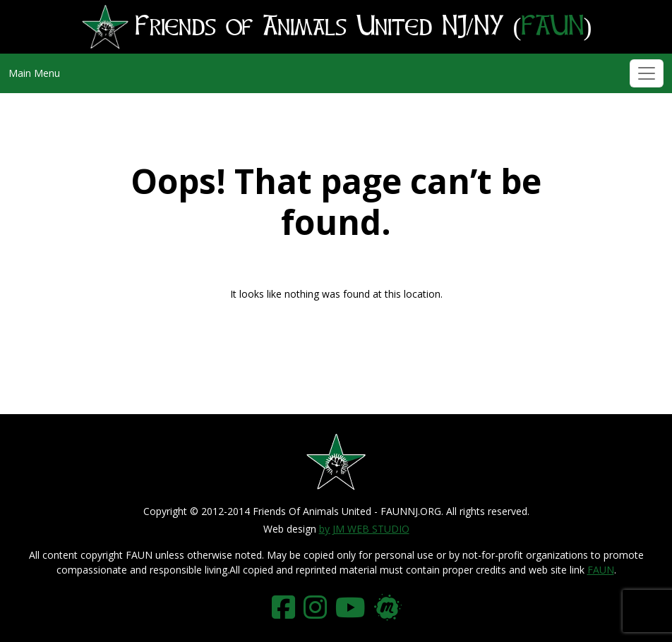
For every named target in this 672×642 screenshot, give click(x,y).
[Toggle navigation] (647, 73)
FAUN (601, 570)
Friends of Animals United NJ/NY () (336, 27)
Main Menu (34, 73)
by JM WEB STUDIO (364, 529)
